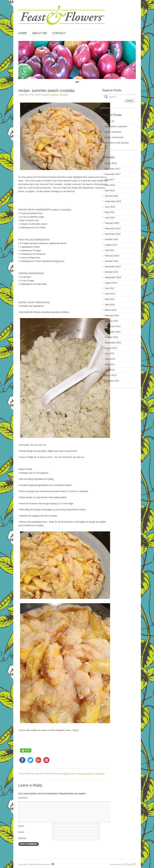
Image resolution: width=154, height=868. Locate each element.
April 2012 (110, 370)
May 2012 (110, 364)
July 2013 (110, 288)
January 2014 (112, 261)
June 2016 (110, 185)
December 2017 (113, 169)
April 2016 (110, 190)
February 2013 (112, 315)
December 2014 (113, 229)
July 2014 (110, 250)
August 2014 (111, 245)
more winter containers (116, 126)
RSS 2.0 (68, 774)
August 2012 (111, 348)
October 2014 (112, 239)
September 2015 (113, 201)
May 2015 (110, 212)
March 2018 (111, 163)
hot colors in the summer (117, 143)
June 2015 (110, 207)
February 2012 (112, 381)
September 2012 (113, 343)
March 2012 (111, 375)
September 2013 (113, 277)
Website (22, 838)
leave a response (86, 774)
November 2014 (113, 234)
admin (46, 95)
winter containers (113, 132)
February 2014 (112, 256)
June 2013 (110, 294)
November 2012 (113, 332)
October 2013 (112, 272)
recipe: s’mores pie (114, 137)
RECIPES (64, 95)
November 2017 (113, 174)
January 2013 (112, 321)
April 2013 (110, 305)
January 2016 (112, 196)
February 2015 (112, 223)
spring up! (110, 121)
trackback (100, 774)
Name (21, 826)
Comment (23, 798)
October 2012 (112, 337)
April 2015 (110, 218)
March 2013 (111, 310)
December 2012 (113, 326)
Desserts (55, 95)
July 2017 (110, 180)
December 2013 (113, 267)
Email (21, 832)
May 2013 (110, 299)
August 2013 (111, 283)
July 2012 (110, 354)
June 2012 (110, 359)
